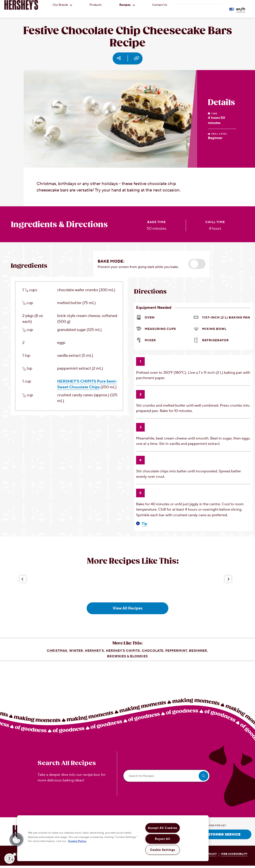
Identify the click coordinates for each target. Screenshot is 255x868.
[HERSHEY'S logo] (21, 5)
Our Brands (62, 5)
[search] (204, 776)
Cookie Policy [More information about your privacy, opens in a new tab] (77, 841)
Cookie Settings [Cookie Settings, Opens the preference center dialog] (163, 850)
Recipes (127, 5)
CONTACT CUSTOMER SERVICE (213, 834)
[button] (197, 264)
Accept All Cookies (163, 828)
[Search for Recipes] (166, 776)
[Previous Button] (23, 579)
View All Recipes (127, 608)
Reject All (162, 839)
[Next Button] (228, 579)
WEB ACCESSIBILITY (234, 854)
